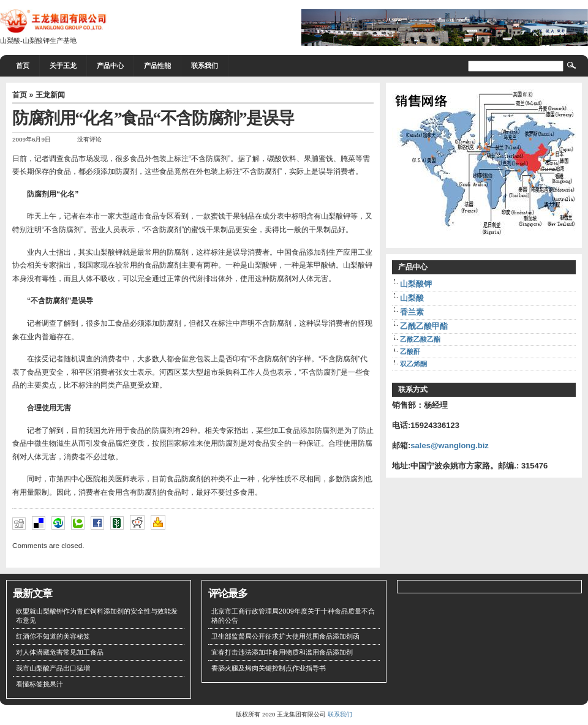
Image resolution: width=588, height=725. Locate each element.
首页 (23, 66)
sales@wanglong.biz (450, 445)
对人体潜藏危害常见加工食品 (60, 652)
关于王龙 (63, 66)
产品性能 (157, 66)
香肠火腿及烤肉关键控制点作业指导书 (269, 668)
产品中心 (110, 66)
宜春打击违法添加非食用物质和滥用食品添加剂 (282, 652)
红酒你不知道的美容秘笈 (53, 636)
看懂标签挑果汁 (40, 684)
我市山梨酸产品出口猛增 (53, 668)
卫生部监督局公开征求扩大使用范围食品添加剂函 (285, 636)
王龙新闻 (50, 95)
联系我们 (205, 66)
